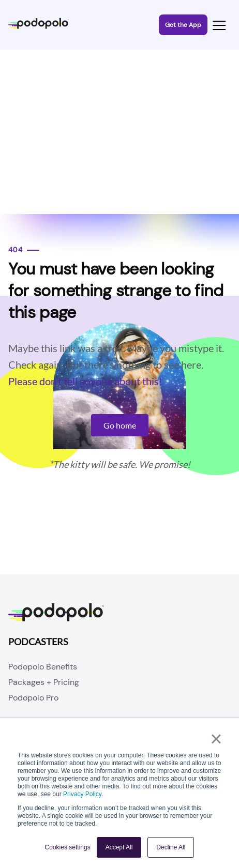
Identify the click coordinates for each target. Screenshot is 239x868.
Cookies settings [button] (68, 847)
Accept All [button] (119, 847)
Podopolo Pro (33, 698)
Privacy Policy (82, 794)
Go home (120, 425)
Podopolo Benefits (43, 667)
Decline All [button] (171, 847)
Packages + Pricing (44, 682)
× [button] (216, 739)
